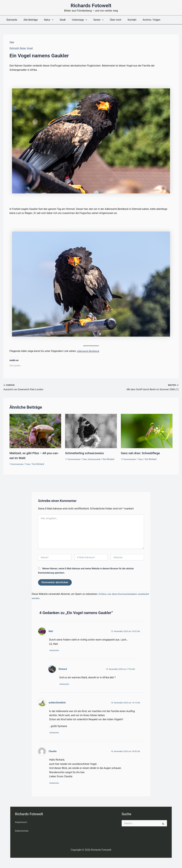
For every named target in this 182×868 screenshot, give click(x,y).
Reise (23, 48)
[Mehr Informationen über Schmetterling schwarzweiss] (91, 431)
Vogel (31, 48)
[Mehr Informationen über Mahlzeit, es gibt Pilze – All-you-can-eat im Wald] (35, 431)
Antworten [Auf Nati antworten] (55, 648)
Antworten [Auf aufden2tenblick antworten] (55, 732)
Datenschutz (22, 831)
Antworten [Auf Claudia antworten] (55, 783)
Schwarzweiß (95, 459)
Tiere (12, 42)
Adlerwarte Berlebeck (89, 351)
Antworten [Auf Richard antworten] (66, 683)
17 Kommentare (73, 459)
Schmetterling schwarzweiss (85, 453)
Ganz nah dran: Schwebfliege (141, 453)
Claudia (53, 751)
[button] (49, 20)
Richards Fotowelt (91, 6)
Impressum (21, 822)
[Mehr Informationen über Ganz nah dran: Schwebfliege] (147, 431)
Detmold (14, 48)
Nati (51, 629)
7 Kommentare (17, 464)
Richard (63, 667)
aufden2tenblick (57, 701)
